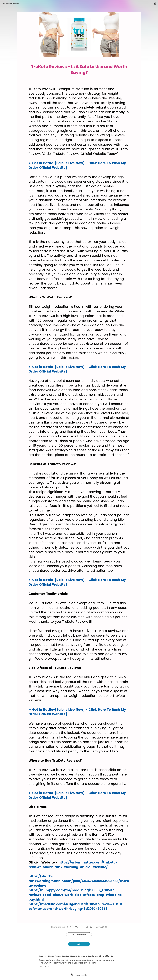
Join (79, 944)
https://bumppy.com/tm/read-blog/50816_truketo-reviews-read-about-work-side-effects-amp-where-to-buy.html (76, 895)
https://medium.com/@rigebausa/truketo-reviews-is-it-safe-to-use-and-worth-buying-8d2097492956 (76, 907)
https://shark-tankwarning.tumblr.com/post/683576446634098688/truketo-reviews (79, 881)
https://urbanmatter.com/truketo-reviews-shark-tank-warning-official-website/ (73, 865)
